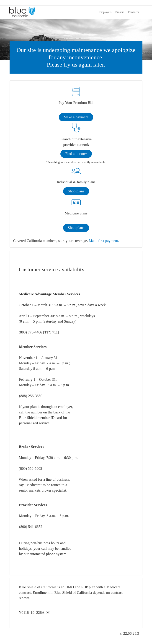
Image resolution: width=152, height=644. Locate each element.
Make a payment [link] (76, 117)
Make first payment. (104, 241)
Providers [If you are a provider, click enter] (133, 12)
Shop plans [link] (76, 191)
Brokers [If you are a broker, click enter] (120, 12)
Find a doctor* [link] (76, 154)
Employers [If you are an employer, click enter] (105, 12)
